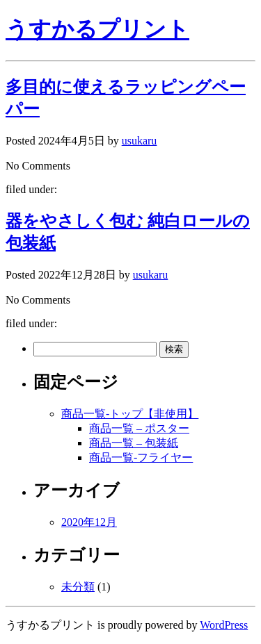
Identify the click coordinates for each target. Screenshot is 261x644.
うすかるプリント (97, 29)
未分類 (78, 587)
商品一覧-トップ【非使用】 (130, 414)
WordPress (224, 625)
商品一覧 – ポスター (139, 428)
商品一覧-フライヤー (141, 457)
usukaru (140, 141)
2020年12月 (89, 522)
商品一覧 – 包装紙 (134, 443)
